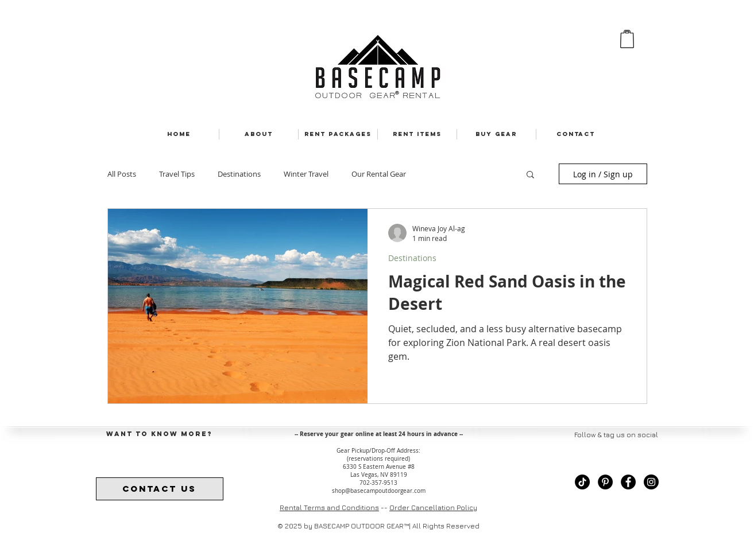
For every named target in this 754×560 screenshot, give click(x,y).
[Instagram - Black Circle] (651, 482)
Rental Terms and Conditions (329, 507)
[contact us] (160, 489)
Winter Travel (306, 174)
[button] (530, 175)
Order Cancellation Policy (433, 507)
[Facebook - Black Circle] (628, 482)
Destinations (239, 174)
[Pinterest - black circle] (605, 482)
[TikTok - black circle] (582, 482)
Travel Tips (177, 174)
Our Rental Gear (379, 174)
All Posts (122, 174)
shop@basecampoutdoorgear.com (379, 491)
